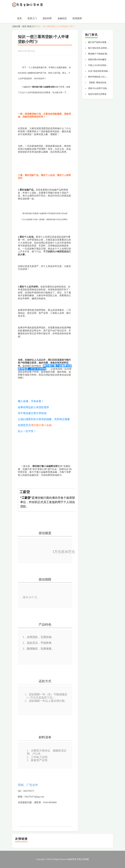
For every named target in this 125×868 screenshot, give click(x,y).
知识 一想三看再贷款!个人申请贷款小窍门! (56, 26)
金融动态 (62, 18)
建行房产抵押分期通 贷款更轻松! (103, 42)
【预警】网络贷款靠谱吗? (100, 83)
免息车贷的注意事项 (97, 94)
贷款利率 (47, 18)
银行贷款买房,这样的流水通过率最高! (105, 48)
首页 (19, 18)
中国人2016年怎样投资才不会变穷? (104, 65)
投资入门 (32, 18)
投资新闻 (77, 18)
